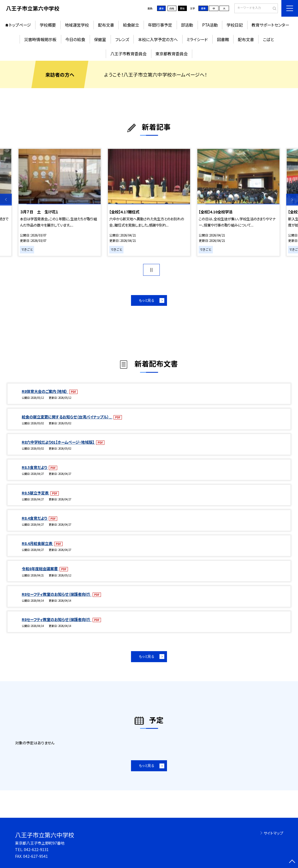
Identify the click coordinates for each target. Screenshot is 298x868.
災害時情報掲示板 (40, 39)
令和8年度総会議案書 (40, 569)
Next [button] (292, 200)
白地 (172, 8)
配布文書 (106, 25)
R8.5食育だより (35, 467)
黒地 (182, 8)
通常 (161, 8)
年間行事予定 (160, 25)
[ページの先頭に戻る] (292, 862)
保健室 (100, 39)
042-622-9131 (36, 849)
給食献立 (131, 25)
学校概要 (48, 25)
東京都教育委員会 (172, 53)
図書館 (223, 39)
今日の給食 (75, 39)
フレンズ (122, 39)
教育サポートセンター (270, 25)
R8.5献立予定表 (36, 493)
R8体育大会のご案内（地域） (45, 391)
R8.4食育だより (35, 518)
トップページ (20, 25)
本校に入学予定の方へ (158, 39)
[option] (60, 202)
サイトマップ (273, 833)
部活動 (187, 25)
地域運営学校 (77, 25)
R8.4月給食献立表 (37, 543)
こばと (268, 39)
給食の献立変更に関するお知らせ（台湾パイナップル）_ (67, 417)
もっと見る (147, 300)
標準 (203, 8)
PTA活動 (210, 25)
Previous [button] (6, 200)
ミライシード (197, 39)
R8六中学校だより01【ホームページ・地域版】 (58, 442)
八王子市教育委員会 (128, 53)
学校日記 (235, 25)
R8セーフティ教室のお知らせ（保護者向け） (57, 594)
